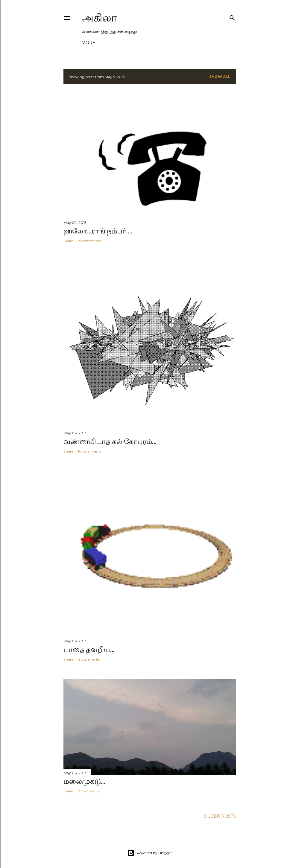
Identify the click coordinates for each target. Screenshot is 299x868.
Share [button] (68, 241)
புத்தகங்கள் (174, 43)
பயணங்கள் (149, 43)
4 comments (89, 657)
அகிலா (99, 18)
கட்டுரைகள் (123, 43)
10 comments (90, 448)
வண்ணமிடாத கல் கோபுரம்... (110, 439)
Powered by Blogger (150, 849)
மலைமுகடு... (84, 778)
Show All (220, 77)
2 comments (89, 788)
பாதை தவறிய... (89, 647)
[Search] (232, 17)
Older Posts (220, 813)
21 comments (89, 241)
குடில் (87, 43)
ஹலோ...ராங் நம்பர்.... (98, 231)
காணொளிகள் (201, 43)
